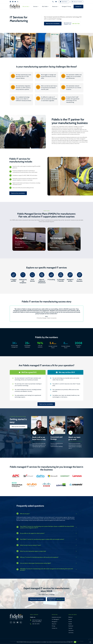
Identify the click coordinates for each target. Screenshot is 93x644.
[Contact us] (78, 7)
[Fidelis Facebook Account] (13, 2)
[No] (90, 642)
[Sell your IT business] (77, 2)
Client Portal (65, 2)
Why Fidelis (45, 7)
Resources (55, 7)
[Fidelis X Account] (18, 2)
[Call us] (53, 2)
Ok (75, 642)
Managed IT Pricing (66, 6)
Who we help (26, 7)
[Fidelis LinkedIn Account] (10, 2)
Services (36, 7)
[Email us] (56, 2)
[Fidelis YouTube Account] (15, 2)
